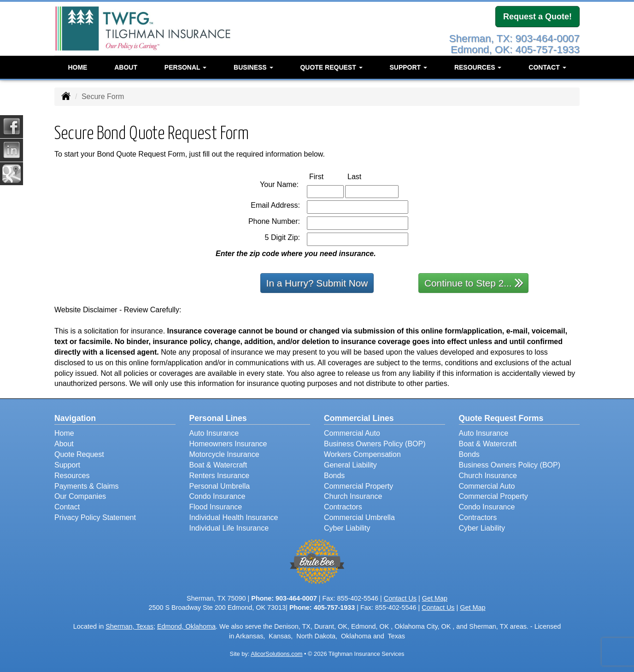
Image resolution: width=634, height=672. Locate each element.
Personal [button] (185, 66)
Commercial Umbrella (359, 517)
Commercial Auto (352, 433)
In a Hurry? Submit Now (317, 283)
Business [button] (253, 66)
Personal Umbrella (220, 486)
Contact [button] (547, 66)
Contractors (343, 507)
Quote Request (79, 454)
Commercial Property (358, 486)
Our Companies (80, 496)
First (326, 176)
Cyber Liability (347, 528)
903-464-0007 (296, 598)
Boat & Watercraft (218, 465)
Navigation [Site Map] (75, 418)
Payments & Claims (87, 486)
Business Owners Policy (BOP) (375, 444)
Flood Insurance (216, 507)
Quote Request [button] (331, 66)
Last (364, 176)
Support (67, 465)
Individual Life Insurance (229, 528)
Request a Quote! (537, 17)
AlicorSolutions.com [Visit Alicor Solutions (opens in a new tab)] (276, 654)
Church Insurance (353, 496)
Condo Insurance (217, 496)
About (126, 66)
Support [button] (408, 66)
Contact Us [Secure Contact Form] (400, 598)
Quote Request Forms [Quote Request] (501, 418)
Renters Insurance (220, 476)
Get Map (435, 598)
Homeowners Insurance (228, 444)
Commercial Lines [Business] (359, 418)
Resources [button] (478, 66)
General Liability (350, 465)
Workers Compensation (362, 454)
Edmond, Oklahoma (186, 626)
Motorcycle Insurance (224, 454)
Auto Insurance (214, 433)
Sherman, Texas (129, 626)
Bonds (334, 476)
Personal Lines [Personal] (218, 418)
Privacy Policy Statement (95, 517)
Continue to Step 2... (474, 283)
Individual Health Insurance (234, 517)
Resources (72, 476)
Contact (67, 507)
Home (77, 66)
